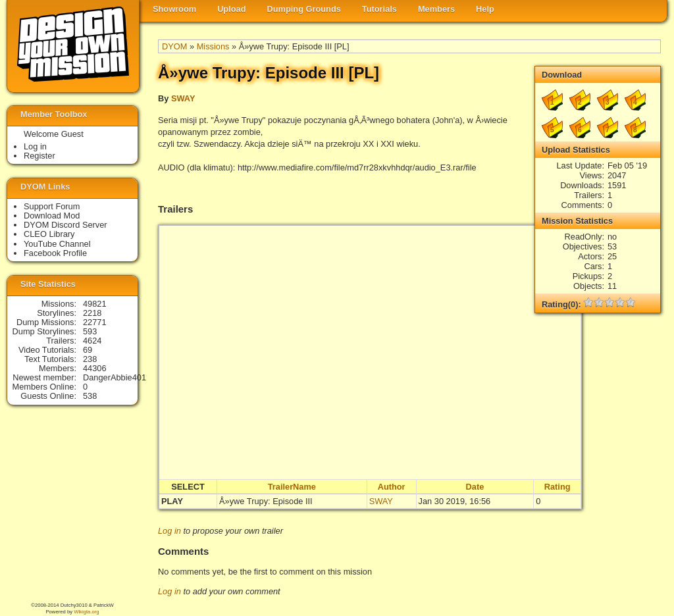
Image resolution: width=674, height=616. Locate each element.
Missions (213, 46)
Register (39, 156)
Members (436, 9)
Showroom (174, 9)
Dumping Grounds (304, 9)
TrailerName (292, 487)
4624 (92, 341)
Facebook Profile (55, 253)
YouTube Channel (57, 244)
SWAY (183, 98)
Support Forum (52, 206)
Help (485, 9)
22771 (95, 322)
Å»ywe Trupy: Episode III (266, 501)
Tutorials (379, 9)
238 (90, 359)
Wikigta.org (86, 612)
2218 (92, 313)
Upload (231, 9)
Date (475, 487)
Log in (169, 531)
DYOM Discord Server (65, 225)
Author (392, 487)
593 (90, 331)
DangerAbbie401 (115, 377)
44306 (95, 368)
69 (88, 350)
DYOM (174, 46)
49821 (95, 304)
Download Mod (52, 216)
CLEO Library (49, 234)
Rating (557, 487)
